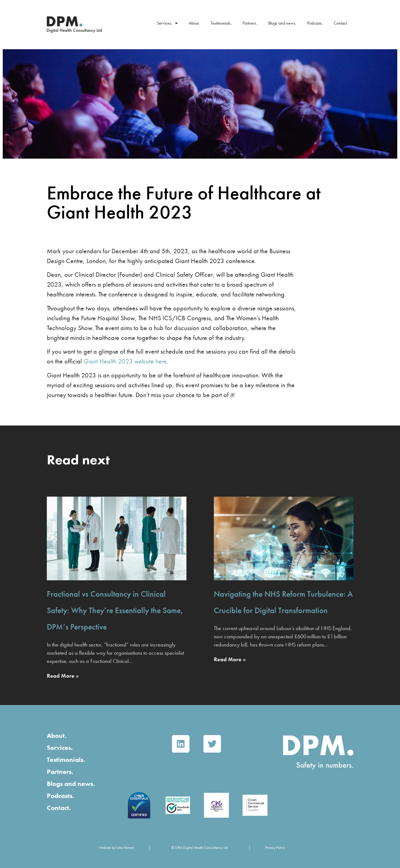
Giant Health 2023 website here (125, 361)
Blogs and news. (282, 23)
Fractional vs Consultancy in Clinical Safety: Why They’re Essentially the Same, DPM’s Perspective (115, 610)
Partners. (250, 23)
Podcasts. (315, 23)
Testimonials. (221, 23)
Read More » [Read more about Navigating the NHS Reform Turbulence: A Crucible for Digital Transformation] (230, 659)
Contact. (341, 23)
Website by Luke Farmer (116, 847)
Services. (167, 23)
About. (194, 23)
